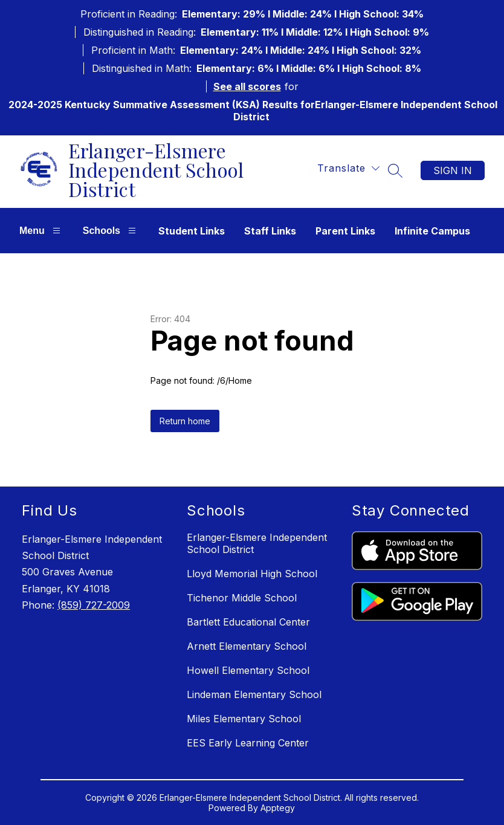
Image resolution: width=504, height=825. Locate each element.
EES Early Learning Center (248, 743)
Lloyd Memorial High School (252, 574)
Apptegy (278, 808)
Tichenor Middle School (242, 598)
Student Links (192, 231)
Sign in (453, 170)
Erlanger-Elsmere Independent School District (257, 543)
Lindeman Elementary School (254, 694)
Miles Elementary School (244, 719)
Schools (111, 231)
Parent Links (345, 231)
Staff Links (270, 231)
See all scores (247, 86)
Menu (41, 231)
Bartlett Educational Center (248, 622)
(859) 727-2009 (94, 605)
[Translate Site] (348, 168)
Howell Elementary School (248, 670)
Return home (185, 421)
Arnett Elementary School (247, 646)
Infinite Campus (432, 231)
